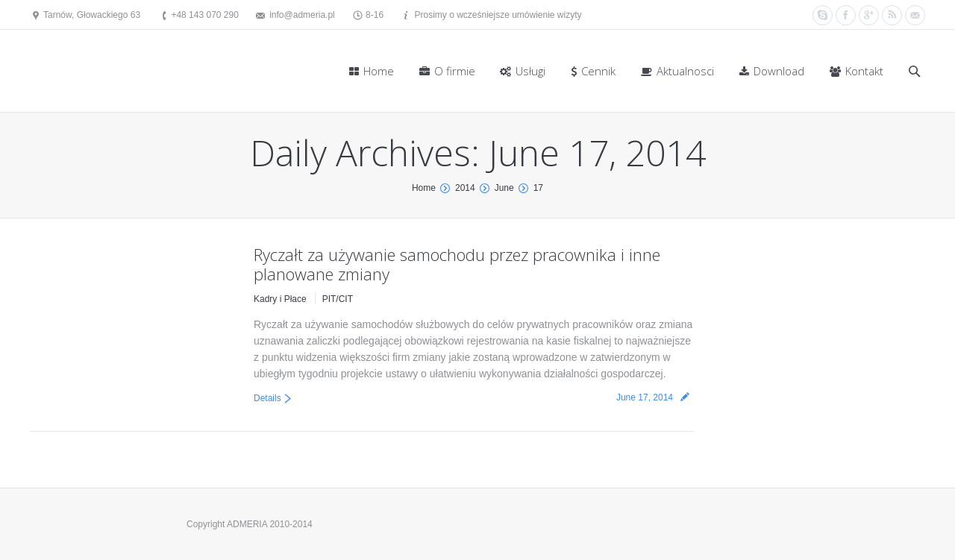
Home (424, 188)
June (504, 188)
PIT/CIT (338, 299)
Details (267, 398)
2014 (465, 188)
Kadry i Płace (280, 299)
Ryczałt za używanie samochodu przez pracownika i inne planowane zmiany (457, 264)
